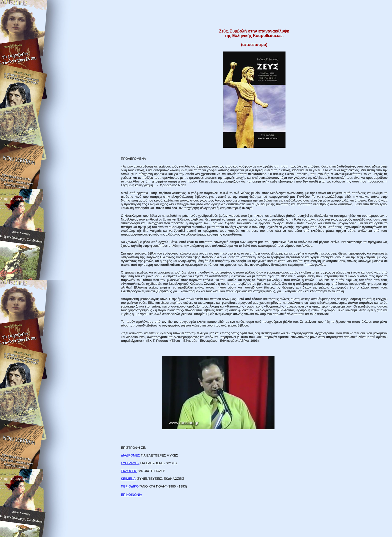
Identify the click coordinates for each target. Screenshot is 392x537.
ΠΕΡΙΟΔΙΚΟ (130, 486)
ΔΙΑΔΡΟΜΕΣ (130, 455)
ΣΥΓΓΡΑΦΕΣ (130, 463)
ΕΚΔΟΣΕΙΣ (129, 471)
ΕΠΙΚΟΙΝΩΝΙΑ (131, 495)
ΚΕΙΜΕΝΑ (128, 479)
